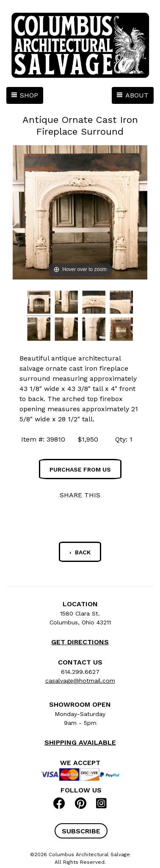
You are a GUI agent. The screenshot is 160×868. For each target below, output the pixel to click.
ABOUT (137, 95)
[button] (81, 831)
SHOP (29, 95)
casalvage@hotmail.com (80, 681)
